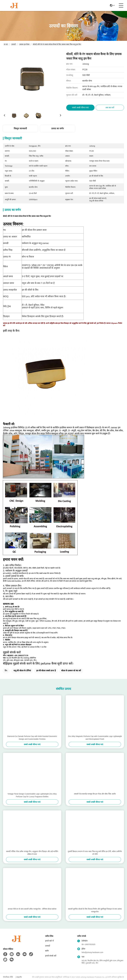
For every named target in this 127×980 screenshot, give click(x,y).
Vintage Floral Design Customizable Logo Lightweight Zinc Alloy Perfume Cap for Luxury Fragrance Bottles (32, 795)
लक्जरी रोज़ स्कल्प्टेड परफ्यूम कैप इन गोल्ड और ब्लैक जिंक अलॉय (95, 794)
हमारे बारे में (49, 941)
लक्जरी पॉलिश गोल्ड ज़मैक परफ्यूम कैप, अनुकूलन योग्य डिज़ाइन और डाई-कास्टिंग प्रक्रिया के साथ (32, 853)
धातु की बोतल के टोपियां (22, 671)
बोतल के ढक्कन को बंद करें (71, 671)
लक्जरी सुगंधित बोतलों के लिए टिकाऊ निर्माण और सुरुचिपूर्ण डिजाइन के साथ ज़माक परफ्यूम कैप (95, 910)
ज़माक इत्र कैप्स (24, 44)
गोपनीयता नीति (8, 977)
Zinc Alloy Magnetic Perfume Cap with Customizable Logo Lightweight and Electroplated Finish (95, 738)
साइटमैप (19, 977)
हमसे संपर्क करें (51, 956)
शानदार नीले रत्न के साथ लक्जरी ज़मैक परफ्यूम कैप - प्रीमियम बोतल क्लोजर (32, 909)
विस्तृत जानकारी (20, 129)
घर (6, 44)
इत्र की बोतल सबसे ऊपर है (46, 671)
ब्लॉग (47, 951)
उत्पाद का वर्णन (57, 129)
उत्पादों (14, 44)
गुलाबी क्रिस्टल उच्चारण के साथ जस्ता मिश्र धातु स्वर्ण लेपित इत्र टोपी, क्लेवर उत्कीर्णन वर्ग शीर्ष (95, 853)
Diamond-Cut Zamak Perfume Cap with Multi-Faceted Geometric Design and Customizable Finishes (32, 738)
